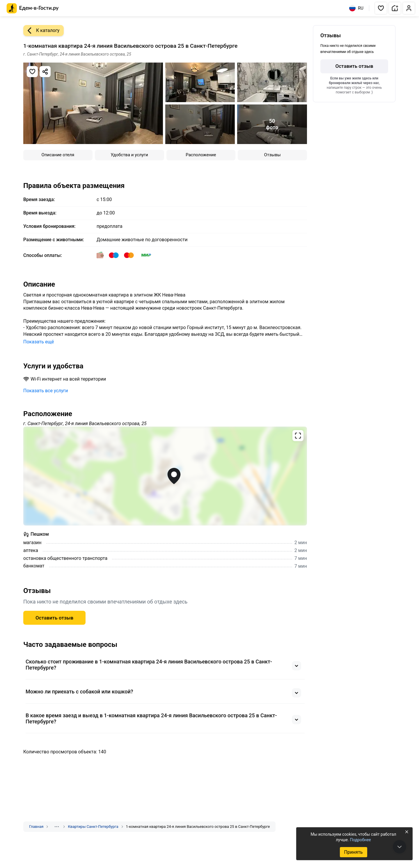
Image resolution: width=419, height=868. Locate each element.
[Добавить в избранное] (32, 72)
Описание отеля (58, 155)
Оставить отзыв (54, 618)
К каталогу (41, 31)
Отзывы (272, 155)
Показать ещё (39, 342)
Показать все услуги (46, 391)
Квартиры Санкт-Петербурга (93, 827)
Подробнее (360, 840)
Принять (353, 852)
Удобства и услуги (129, 155)
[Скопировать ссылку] (45, 72)
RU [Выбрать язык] (356, 8)
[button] (381, 8)
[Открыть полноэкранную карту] (165, 476)
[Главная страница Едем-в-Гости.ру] (33, 8)
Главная (36, 827)
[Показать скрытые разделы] (57, 827)
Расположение (201, 155)
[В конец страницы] (400, 847)
